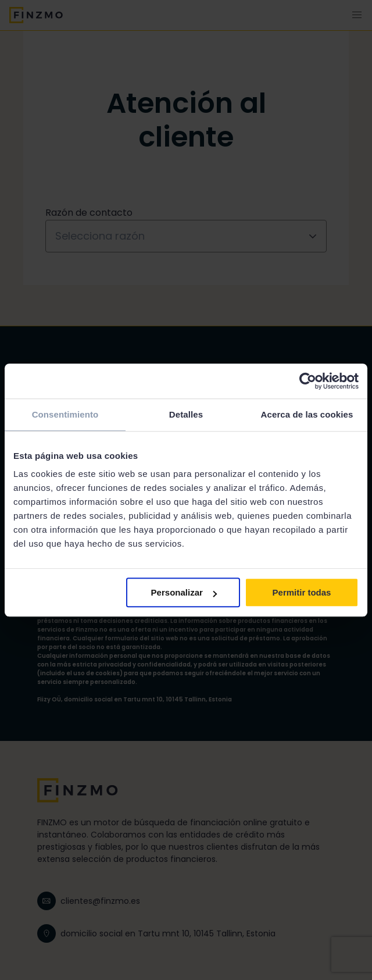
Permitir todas (302, 592)
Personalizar (184, 592)
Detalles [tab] (186, 414)
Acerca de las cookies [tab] (307, 414)
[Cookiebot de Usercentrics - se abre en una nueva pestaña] (308, 381)
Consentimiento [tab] (65, 414)
